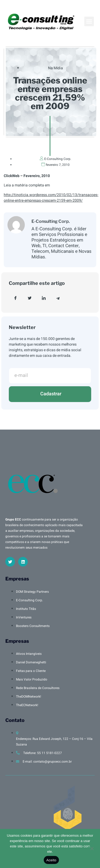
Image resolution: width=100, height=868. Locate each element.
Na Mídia (55, 68)
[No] (92, 848)
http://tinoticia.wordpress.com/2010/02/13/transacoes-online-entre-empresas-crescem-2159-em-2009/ (51, 198)
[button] (89, 21)
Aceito (51, 860)
